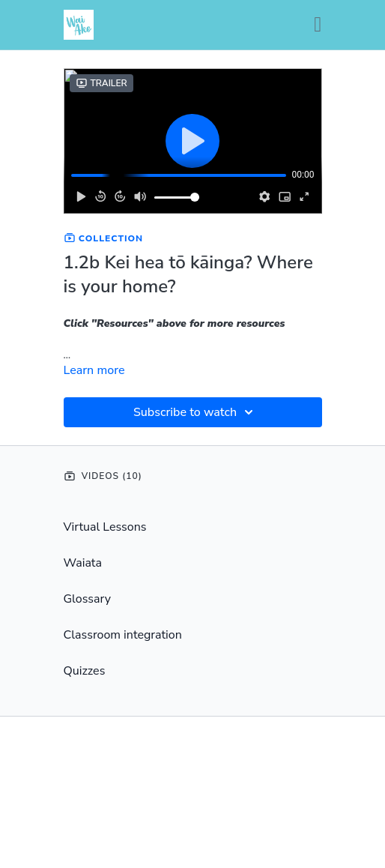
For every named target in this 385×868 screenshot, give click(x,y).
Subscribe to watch (195, 412)
